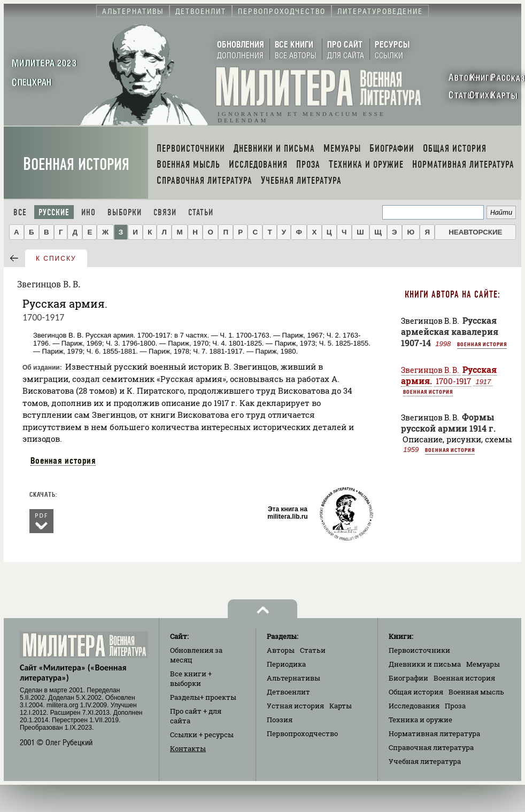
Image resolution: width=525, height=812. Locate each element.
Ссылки (202, 735)
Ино (88, 212)
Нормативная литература (434, 733)
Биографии (408, 678)
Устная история (295, 706)
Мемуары (483, 664)
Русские (54, 212)
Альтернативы (294, 678)
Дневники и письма (425, 664)
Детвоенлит (288, 692)
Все (20, 212)
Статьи (201, 212)
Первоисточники (419, 650)
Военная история (76, 164)
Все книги (191, 678)
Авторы (281, 650)
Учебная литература (425, 761)
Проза (455, 706)
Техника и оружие (420, 720)
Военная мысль (476, 692)
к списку (56, 259)
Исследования (414, 706)
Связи (165, 212)
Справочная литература (431, 747)
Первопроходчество (302, 733)
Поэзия (280, 720)
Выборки (125, 212)
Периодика (286, 664)
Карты (341, 706)
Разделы (203, 697)
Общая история (416, 692)
